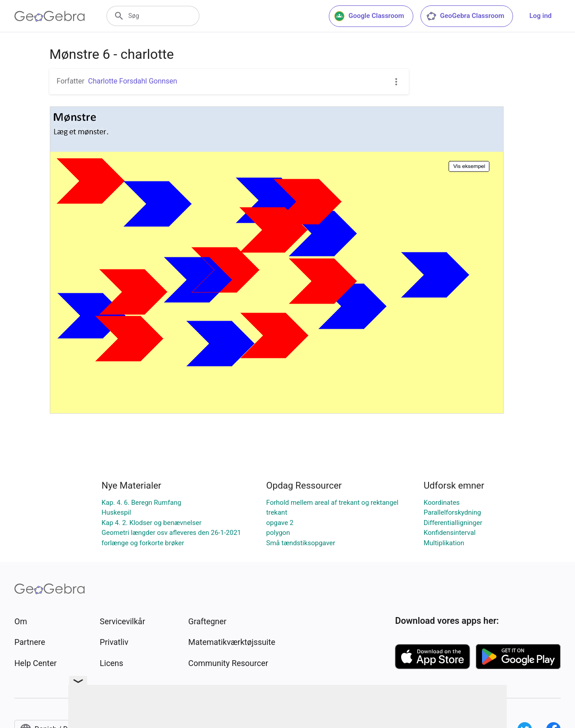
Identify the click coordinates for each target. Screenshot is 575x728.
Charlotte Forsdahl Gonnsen (133, 81)
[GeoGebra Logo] (50, 16)
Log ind (540, 16)
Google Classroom (369, 16)
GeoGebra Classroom (465, 16)
